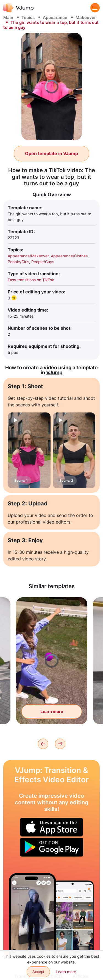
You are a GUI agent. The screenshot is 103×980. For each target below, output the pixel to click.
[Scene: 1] (29, 450)
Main (8, 17)
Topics (28, 17)
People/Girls (18, 262)
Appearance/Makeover (28, 256)
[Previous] (43, 744)
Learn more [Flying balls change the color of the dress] (52, 711)
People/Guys (43, 262)
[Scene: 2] (74, 450)
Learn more (66, 972)
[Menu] (95, 8)
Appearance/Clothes (69, 256)
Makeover (86, 17)
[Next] (60, 744)
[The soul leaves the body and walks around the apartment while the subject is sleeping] (32, 915)
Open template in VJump (51, 153)
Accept (38, 972)
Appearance (55, 17)
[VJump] (19, 8)
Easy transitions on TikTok (31, 280)
